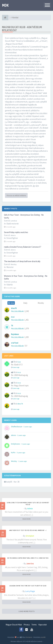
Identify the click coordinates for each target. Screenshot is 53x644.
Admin (30, 509)
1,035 (27, 337)
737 (26, 346)
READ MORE (27, 519)
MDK (5, 5)
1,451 (27, 320)
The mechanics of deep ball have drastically (22, 261)
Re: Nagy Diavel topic (20, 386)
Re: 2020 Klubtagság (19, 375)
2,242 (27, 311)
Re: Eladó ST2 (17, 365)
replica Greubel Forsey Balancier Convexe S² (23, 247)
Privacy (27, 625)
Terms (34, 625)
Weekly (41, 303)
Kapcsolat (43, 625)
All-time (11, 303)
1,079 (27, 328)
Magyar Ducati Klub (14, 625)
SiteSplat (30, 536)
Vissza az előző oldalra (16, 195)
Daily (25, 303)
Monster (10, 267)
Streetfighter (12, 238)
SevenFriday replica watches (16, 232)
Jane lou (30, 564)
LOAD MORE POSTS (27, 611)
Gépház (10, 285)
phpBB (43, 637)
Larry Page (30, 591)
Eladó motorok (13, 224)
